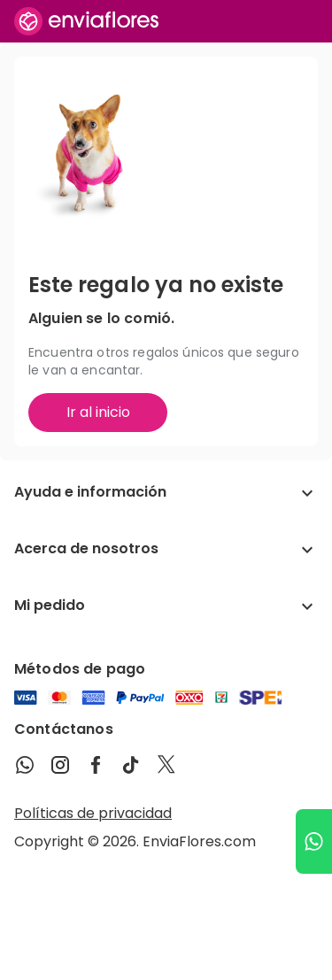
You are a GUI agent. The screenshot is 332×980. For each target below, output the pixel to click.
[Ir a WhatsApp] (314, 841)
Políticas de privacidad (93, 813)
